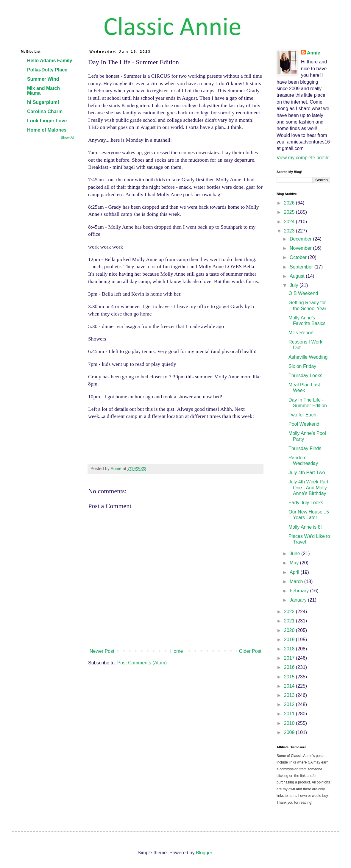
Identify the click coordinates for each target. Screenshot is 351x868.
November (301, 248)
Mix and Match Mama (43, 91)
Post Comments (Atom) (142, 663)
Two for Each (302, 415)
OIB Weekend (303, 293)
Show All (68, 138)
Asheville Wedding (308, 357)
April (295, 572)
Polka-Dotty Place (47, 70)
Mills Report (301, 333)
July (295, 285)
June (295, 554)
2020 (290, 630)
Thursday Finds (305, 448)
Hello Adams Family (50, 61)
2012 (290, 704)
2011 (290, 714)
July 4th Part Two (307, 473)
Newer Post (102, 651)
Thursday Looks (305, 376)
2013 (290, 695)
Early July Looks (306, 503)
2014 (290, 686)
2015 (290, 677)
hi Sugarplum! (43, 102)
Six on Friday (302, 366)
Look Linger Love (47, 121)
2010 (290, 723)
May (295, 563)
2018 (290, 649)
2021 (290, 621)
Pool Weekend (304, 424)
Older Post (250, 651)
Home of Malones (47, 130)
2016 (290, 667)
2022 (290, 612)
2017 (290, 658)
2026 (290, 203)
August (298, 276)
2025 (290, 212)
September (302, 267)
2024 (290, 222)
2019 (290, 640)
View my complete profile (303, 158)
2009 (290, 732)
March (297, 581)
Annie (313, 53)
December (301, 239)
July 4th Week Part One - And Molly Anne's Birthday (308, 487)
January (299, 600)
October (299, 257)
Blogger (204, 853)
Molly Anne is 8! (305, 527)
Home (177, 651)
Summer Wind (43, 79)
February (300, 591)
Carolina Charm (45, 111)
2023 (290, 231)
